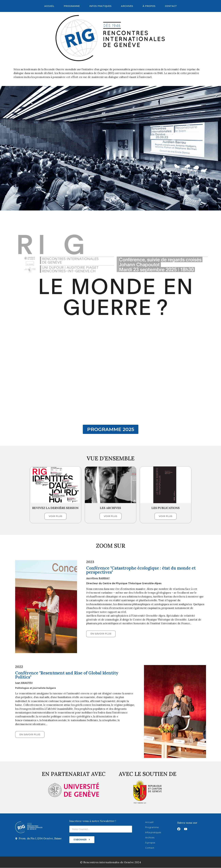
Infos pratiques (100, 6)
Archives (127, 6)
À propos (149, 6)
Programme (72, 6)
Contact (171, 6)
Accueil (49, 6)
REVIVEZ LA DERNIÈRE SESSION (55, 508)
